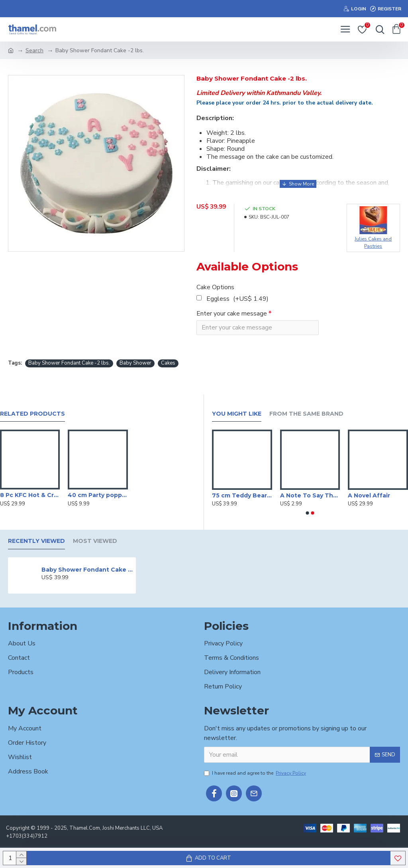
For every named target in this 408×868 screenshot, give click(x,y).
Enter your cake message (232, 314)
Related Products (32, 414)
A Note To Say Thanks (310, 495)
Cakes (168, 363)
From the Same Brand (306, 414)
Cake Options (215, 287)
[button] (308, 513)
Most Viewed (95, 541)
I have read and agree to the (256, 773)
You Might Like (237, 414)
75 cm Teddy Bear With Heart (242, 495)
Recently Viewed (36, 541)
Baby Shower (135, 363)
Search (34, 50)
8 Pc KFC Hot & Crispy (30, 495)
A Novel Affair (369, 495)
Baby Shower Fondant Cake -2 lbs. (69, 363)
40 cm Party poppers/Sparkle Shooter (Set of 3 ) (98, 495)
